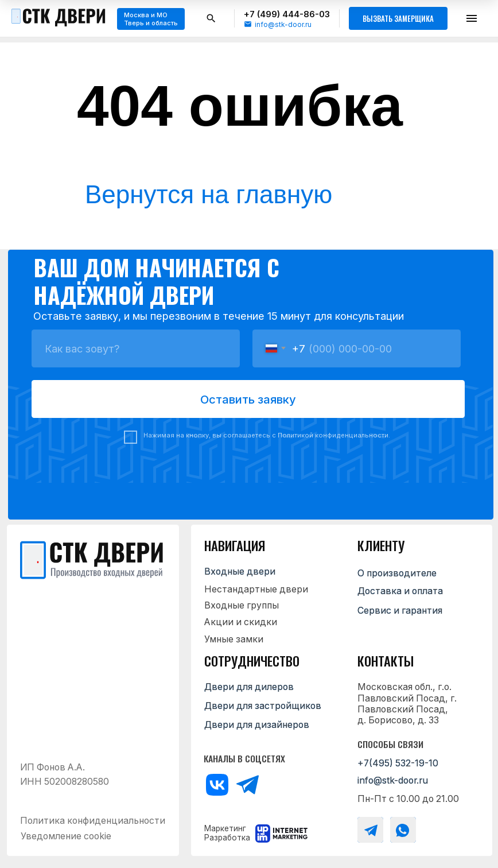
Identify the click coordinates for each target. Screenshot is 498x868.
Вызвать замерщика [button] (398, 18)
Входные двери (240, 571)
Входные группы (242, 605)
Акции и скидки (241, 622)
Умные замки (234, 639)
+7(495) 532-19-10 (398, 763)
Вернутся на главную (209, 194)
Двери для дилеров (249, 687)
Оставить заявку (248, 399)
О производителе (397, 573)
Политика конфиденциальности (93, 821)
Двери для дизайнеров (257, 725)
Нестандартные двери (256, 589)
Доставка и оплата (400, 591)
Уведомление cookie (66, 836)
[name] (135, 348)
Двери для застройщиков (263, 706)
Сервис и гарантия (400, 611)
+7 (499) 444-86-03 (287, 14)
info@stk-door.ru (283, 24)
